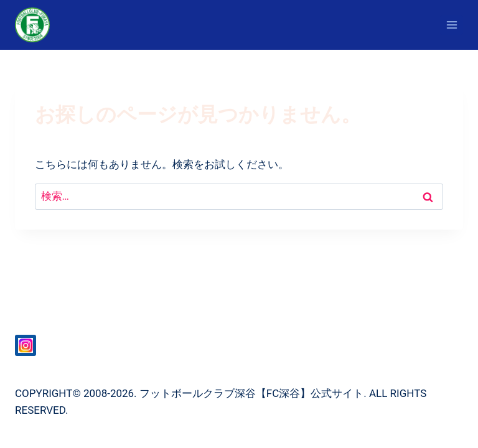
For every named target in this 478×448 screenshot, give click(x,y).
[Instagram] (26, 345)
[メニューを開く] (452, 25)
